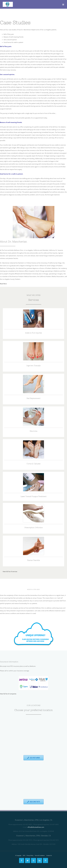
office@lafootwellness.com (36, 827)
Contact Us (49, 855)
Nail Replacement (33, 398)
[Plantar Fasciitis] (33, 538)
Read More (3, 284)
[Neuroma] (33, 409)
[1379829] (33, 311)
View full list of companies (8, 694)
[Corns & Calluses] (33, 442)
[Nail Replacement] (33, 376)
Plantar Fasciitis (33, 560)
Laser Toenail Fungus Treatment (34, 496)
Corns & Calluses (33, 464)
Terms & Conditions (40, 855)
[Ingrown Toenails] (33, 344)
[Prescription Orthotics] (33, 506)
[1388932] (34, 620)
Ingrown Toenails (33, 366)
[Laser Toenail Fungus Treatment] (33, 474)
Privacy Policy (30, 855)
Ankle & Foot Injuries (33, 333)
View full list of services (10, 571)
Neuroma (33, 431)
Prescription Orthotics (34, 528)
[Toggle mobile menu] (63, 5)
